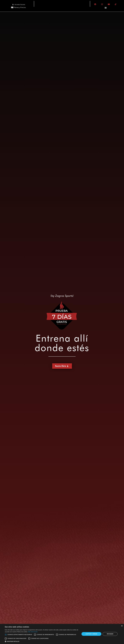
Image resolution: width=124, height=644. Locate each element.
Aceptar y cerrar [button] (91, 634)
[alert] (62, 634)
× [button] (122, 626)
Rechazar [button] (110, 634)
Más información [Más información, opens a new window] (33, 632)
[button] (106, 8)
